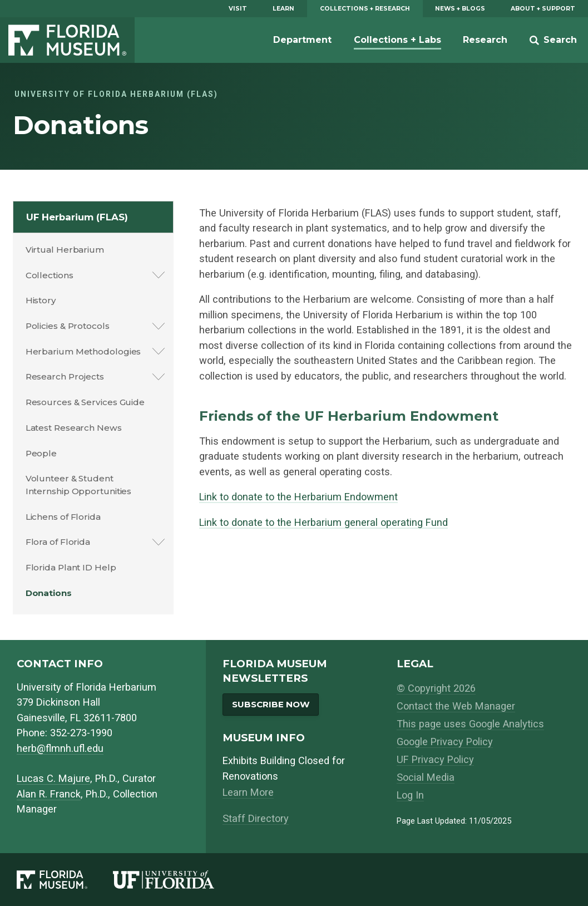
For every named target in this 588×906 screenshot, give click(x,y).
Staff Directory (256, 818)
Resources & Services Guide (85, 402)
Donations (49, 593)
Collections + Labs (397, 40)
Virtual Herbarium (65, 250)
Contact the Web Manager (456, 706)
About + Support (543, 9)
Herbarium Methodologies (83, 351)
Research (485, 40)
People (41, 453)
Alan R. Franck (49, 794)
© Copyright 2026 (436, 688)
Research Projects (65, 376)
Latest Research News (74, 428)
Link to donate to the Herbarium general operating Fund (323, 522)
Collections (50, 275)
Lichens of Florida (63, 517)
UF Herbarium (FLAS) (77, 217)
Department (302, 40)
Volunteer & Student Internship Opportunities (79, 485)
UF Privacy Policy (435, 759)
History (41, 300)
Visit (238, 9)
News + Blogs (460, 9)
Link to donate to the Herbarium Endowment (298, 497)
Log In (410, 795)
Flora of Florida (58, 542)
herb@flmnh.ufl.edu (60, 748)
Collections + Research (365, 9)
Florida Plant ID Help (71, 567)
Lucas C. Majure (53, 778)
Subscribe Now (271, 704)
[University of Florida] (176, 880)
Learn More (248, 792)
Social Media (426, 777)
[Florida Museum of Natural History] (65, 880)
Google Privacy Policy (445, 742)
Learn (283, 9)
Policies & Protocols (68, 326)
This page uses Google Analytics (470, 724)
